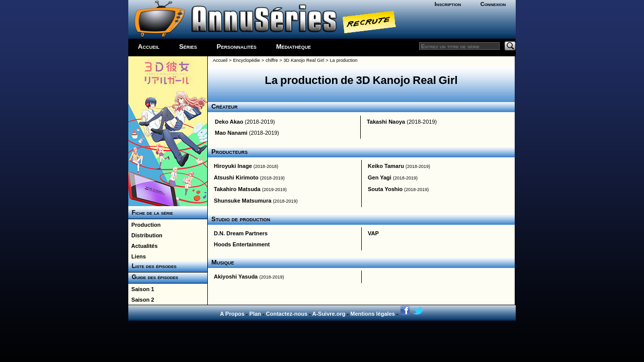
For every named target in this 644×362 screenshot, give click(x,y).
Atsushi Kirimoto (236, 177)
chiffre (272, 60)
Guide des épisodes (153, 277)
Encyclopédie (247, 60)
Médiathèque (294, 47)
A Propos (232, 314)
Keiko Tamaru (386, 166)
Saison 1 (141, 289)
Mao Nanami (231, 133)
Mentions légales (373, 314)
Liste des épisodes (152, 266)
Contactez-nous (287, 314)
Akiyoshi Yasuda (236, 277)
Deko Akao (229, 122)
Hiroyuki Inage (233, 166)
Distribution (145, 235)
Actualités (143, 246)
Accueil (149, 47)
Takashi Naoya (386, 122)
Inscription (448, 4)
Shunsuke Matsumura (243, 201)
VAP (373, 233)
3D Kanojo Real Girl (304, 60)
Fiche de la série (151, 213)
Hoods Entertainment (242, 244)
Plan (255, 314)
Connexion (493, 4)
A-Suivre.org (329, 314)
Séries (188, 47)
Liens (137, 256)
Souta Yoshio (385, 189)
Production (144, 225)
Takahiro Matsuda (237, 189)
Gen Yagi (380, 177)
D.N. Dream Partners (241, 233)
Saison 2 (141, 300)
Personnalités (237, 47)
